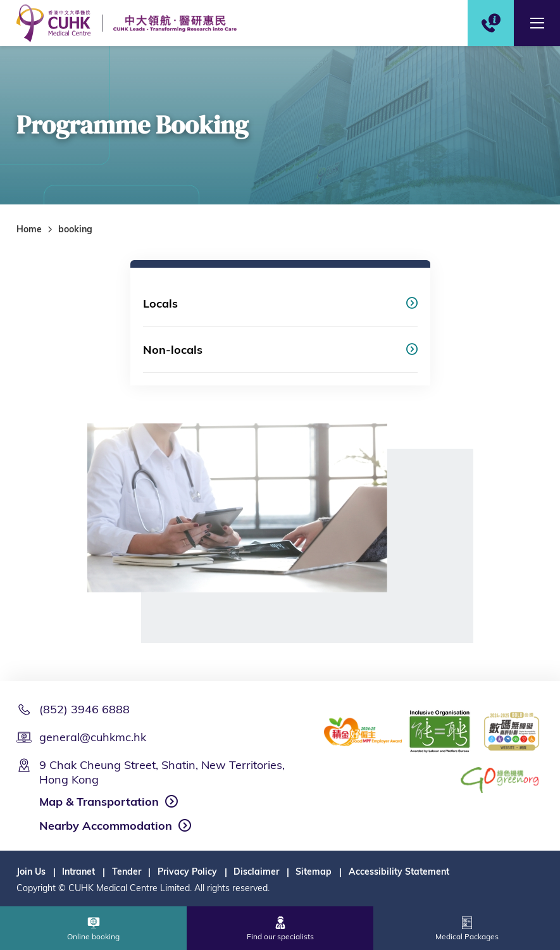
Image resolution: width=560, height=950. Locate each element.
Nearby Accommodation (106, 826)
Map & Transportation (99, 802)
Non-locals (173, 350)
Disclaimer (256, 872)
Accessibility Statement (399, 872)
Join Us (31, 872)
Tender (127, 872)
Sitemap (314, 872)
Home (29, 229)
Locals (160, 303)
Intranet (78, 872)
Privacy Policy (187, 872)
